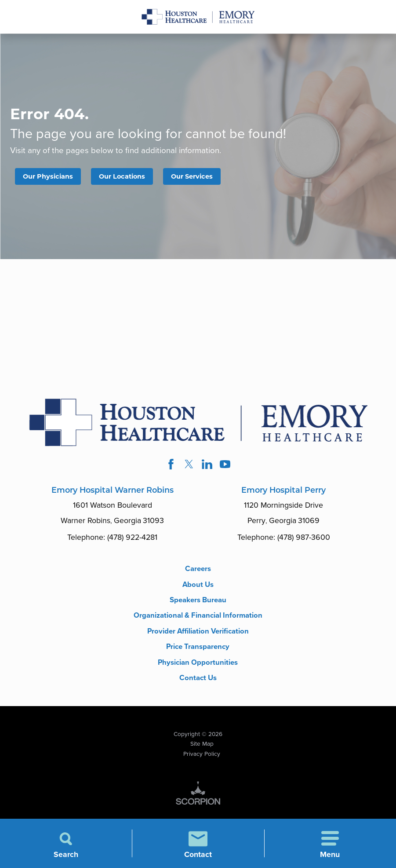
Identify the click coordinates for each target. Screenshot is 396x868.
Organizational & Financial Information (198, 625)
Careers (198, 571)
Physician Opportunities (198, 679)
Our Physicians (50, 177)
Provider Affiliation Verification (198, 646)
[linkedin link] (208, 466)
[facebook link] (169, 466)
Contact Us (198, 695)
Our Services (202, 177)
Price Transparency (198, 662)
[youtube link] (227, 466)
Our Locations (128, 177)
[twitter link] (188, 466)
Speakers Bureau (198, 604)
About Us (198, 587)
